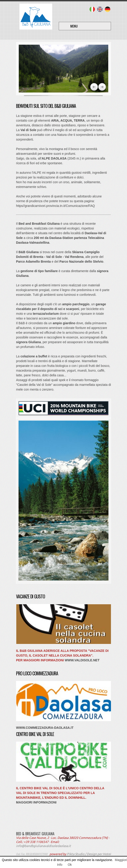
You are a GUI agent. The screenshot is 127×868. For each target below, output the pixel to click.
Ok (70, 865)
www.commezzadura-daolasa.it (45, 728)
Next (94, 87)
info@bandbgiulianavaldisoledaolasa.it (44, 846)
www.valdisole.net (82, 660)
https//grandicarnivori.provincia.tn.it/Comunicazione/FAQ (55, 206)
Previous (102, 87)
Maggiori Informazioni (36, 802)
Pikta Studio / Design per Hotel (89, 854)
